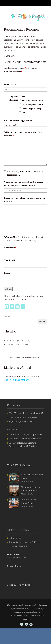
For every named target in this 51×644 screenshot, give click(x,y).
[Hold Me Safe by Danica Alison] (14, 503)
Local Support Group (32, 109)
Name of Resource (13, 72)
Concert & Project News (18, 345)
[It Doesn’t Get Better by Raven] (14, 478)
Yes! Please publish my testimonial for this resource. (25, 173)
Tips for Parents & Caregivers (23, 417)
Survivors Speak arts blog (18, 340)
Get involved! (15, 538)
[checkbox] (20, 96)
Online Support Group (32, 105)
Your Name (10, 248)
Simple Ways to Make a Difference (25, 542)
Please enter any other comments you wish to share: (24, 200)
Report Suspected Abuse (21, 421)
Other (25, 113)
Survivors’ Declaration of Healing (25, 439)
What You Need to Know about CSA (26, 413)
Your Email (10, 260)
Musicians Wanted (18, 546)
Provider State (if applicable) (18, 120)
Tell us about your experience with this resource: (23, 134)
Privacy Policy (14, 566)
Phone (7, 273)
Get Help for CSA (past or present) (25, 434)
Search (7, 316)
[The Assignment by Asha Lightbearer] (14, 491)
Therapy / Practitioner (33, 101)
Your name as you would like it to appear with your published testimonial (24, 184)
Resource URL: (11, 84)
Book (24, 97)
